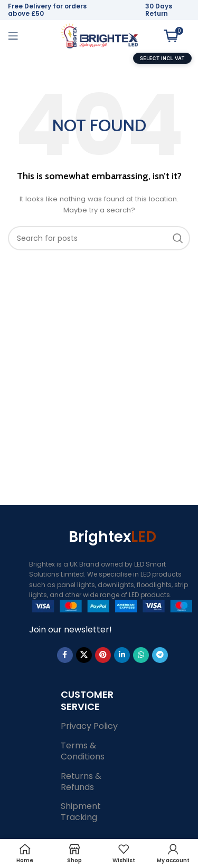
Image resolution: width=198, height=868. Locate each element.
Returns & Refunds (81, 782)
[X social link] (84, 655)
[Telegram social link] (160, 655)
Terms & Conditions (83, 751)
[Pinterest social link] (103, 655)
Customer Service (87, 700)
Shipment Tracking (81, 812)
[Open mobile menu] (13, 36)
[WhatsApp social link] (141, 655)
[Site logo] (99, 35)
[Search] (99, 238)
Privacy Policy (89, 726)
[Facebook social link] (65, 655)
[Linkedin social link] (122, 655)
